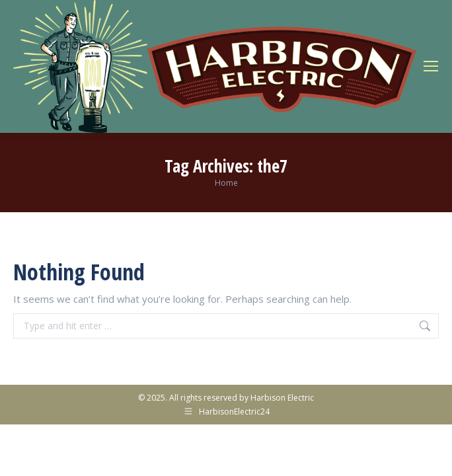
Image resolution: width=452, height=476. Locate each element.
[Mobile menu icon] (431, 66)
